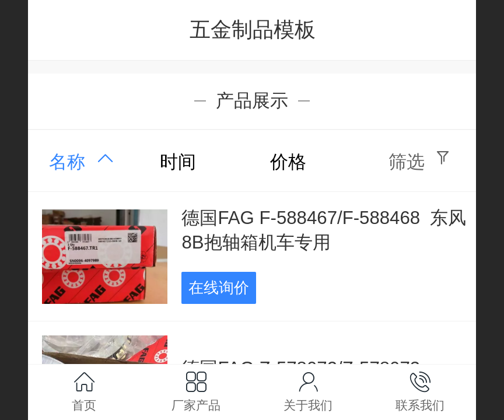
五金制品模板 (253, 29)
